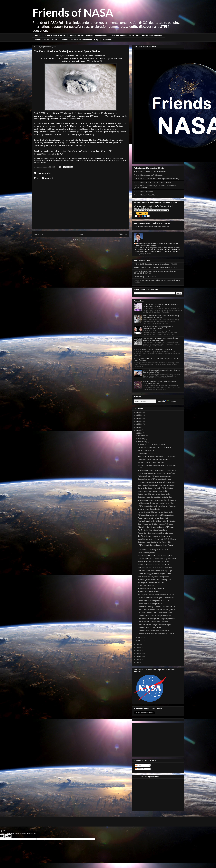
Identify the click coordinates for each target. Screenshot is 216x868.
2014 (138, 656)
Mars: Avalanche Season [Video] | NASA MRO (154, 601)
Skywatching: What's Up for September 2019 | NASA (156, 634)
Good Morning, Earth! (141, 277)
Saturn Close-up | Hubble (147, 553)
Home (37, 36)
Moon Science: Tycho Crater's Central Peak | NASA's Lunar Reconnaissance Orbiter (161, 339)
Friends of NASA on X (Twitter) (145, 191)
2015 (138, 653)
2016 (138, 650)
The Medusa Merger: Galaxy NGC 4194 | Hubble (155, 447)
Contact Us (108, 40)
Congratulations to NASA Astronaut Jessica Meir (154, 479)
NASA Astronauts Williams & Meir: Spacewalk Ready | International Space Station (162, 317)
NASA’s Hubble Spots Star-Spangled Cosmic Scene (152, 264)
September (142, 442)
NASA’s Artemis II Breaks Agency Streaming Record (152, 268)
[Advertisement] (158, 739)
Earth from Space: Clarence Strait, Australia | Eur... (155, 497)
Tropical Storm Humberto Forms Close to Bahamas (155, 533)
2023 (138, 421)
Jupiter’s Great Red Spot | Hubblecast (151, 589)
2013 (138, 659)
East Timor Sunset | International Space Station (154, 536)
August (141, 638)
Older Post (123, 234)
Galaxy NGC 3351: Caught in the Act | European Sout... (157, 619)
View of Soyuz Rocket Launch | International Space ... (156, 485)
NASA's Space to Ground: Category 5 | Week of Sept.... (157, 598)
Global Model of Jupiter (146, 586)
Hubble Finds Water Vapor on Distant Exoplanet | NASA (157, 559)
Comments (140, 769)
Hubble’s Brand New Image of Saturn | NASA (153, 550)
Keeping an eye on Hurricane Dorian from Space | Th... (157, 595)
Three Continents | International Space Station (154, 518)
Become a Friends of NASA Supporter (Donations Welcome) (137, 36)
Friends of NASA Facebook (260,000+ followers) (151, 171)
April (140, 640)
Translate (171, 401)
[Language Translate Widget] (145, 401)
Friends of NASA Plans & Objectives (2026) (80, 40)
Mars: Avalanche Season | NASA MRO (151, 604)
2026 (138, 412)
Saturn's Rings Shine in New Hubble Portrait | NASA (156, 556)
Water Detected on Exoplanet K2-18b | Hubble (154, 562)
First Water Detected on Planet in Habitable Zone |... (156, 565)
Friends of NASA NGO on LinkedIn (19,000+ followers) (153, 182)
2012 (138, 662)
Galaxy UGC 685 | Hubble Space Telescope (153, 622)
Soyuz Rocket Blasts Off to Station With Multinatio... (156, 488)
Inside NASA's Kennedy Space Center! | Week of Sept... (157, 470)
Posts (138, 765)
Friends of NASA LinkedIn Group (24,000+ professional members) (157, 179)
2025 (138, 415)
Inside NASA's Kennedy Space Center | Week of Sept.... (157, 500)
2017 (138, 647)
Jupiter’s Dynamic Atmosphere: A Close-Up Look (154, 580)
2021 (138, 427)
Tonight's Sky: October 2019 (147, 453)
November (142, 436)
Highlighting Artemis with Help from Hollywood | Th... (156, 503)
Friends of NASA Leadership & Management (89, 36)
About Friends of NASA (55, 36)
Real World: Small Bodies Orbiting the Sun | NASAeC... (157, 521)
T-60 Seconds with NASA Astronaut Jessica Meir (154, 476)
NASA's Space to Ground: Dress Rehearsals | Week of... (157, 506)
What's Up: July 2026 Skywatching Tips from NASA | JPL (153, 349)
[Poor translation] (8, 836)
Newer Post (39, 234)
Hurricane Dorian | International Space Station (154, 631)
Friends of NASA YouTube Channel (146, 195)
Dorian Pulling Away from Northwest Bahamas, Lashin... (157, 610)
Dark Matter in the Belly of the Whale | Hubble (153, 577)
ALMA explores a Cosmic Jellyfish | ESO (152, 444)
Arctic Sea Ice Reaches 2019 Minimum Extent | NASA (156, 456)
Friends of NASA (73, 12)
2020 (138, 430)
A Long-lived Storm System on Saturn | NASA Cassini (156, 527)
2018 (138, 644)
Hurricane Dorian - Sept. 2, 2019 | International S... (155, 616)
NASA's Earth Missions (146, 450)
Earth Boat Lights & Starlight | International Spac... (155, 625)
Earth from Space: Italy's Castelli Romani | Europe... (156, 571)
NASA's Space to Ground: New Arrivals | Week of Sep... (157, 473)
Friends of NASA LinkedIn (46, 40)
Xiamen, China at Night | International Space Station (156, 512)
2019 (138, 433)
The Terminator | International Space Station (153, 530)
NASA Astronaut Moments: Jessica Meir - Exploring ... (156, 482)
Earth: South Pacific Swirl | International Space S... (155, 459)
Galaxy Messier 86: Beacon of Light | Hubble (153, 491)
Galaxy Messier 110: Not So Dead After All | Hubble (155, 524)
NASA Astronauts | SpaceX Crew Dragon (152, 462)
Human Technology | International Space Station (154, 574)
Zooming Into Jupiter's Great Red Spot (151, 583)
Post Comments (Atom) (85, 240)
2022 (138, 424)
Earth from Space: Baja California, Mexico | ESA (154, 542)
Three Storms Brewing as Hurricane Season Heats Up (156, 607)
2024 (138, 418)
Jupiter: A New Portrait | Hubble (149, 592)
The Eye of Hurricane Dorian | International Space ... (156, 613)
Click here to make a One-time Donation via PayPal (152, 227)
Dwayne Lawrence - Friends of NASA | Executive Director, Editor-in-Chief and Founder (157, 244)
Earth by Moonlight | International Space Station (154, 494)
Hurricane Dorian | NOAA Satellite (149, 628)
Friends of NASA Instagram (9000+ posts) (148, 175)
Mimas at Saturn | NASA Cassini (149, 509)
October (141, 439)
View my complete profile (143, 254)
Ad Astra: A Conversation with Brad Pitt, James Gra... (156, 515)
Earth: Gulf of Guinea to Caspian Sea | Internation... (155, 568)
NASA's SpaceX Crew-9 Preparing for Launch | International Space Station (159, 328)
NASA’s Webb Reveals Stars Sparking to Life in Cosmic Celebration (157, 280)
